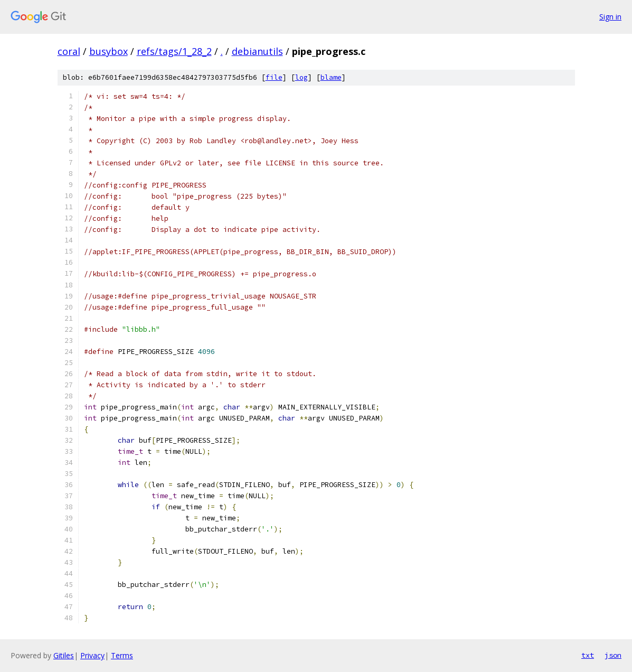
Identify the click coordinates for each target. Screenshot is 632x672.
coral (69, 51)
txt (588, 655)
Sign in (610, 17)
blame (331, 77)
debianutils (257, 51)
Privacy (92, 655)
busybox (109, 51)
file (274, 77)
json (613, 655)
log (301, 77)
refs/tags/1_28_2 (174, 51)
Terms (122, 655)
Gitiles (64, 655)
